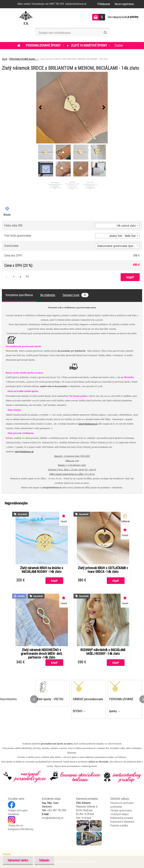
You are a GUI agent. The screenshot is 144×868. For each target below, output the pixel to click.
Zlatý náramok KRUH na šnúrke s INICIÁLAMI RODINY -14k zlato (42, 570)
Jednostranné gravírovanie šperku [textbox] (116, 246)
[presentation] (40, 108)
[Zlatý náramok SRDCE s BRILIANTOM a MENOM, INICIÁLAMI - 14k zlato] (72, 108)
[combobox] (117, 226)
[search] (105, 33)
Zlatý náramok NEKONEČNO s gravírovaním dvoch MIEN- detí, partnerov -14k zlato (42, 654)
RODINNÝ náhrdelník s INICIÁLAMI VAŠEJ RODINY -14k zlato (103, 652)
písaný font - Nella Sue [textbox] (123, 236)
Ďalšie (119, 45)
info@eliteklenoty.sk (88, 424)
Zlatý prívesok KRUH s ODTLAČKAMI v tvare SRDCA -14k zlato (103, 570)
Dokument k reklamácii (122, 822)
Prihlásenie (104, 4)
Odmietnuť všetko (18, 860)
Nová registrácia (124, 4)
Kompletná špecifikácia (19, 295)
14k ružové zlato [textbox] (126, 226)
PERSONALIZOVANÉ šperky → (45, 45)
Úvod (4, 59)
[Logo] (26, 18)
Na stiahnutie (48, 295)
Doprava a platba (119, 825)
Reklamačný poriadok (122, 818)
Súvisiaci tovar (76, 295)
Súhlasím (44, 860)
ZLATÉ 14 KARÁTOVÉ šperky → (91, 45)
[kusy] (14, 276)
